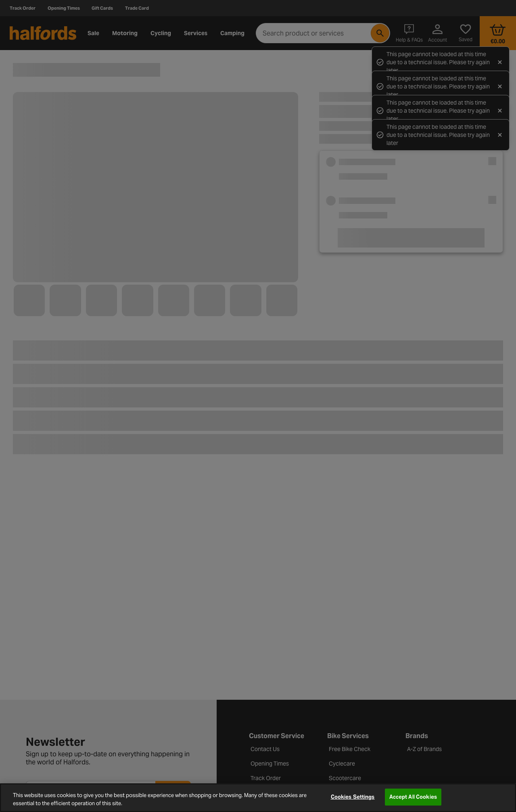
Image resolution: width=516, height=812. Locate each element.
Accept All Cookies (413, 797)
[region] (258, 798)
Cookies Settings (353, 797)
